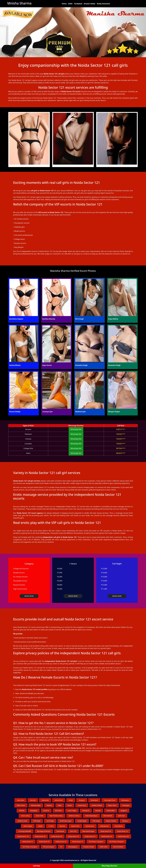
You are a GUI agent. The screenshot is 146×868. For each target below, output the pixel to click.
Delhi (70, 4)
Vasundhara (119, 826)
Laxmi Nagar (72, 811)
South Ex (46, 811)
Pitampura (86, 811)
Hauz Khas (21, 800)
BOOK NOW (29, 596)
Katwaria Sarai (22, 821)
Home (64, 4)
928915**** (121, 429)
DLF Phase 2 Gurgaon (30, 847)
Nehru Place (21, 805)
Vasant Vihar (75, 826)
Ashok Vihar (59, 800)
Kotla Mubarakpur (91, 816)
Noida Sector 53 (61, 842)
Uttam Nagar (28, 826)
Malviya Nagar (36, 805)
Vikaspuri (125, 821)
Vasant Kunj (82, 805)
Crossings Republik (25, 831)
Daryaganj (34, 811)
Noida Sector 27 (90, 836)
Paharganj (126, 805)
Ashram (98, 811)
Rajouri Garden (111, 821)
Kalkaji (40, 826)
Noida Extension (103, 4)
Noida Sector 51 (28, 842)
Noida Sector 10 (122, 831)
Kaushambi (60, 831)
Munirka (62, 826)
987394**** (121, 448)
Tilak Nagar (96, 821)
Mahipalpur (125, 800)
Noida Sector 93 (106, 831)
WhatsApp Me (76, 429)
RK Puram (58, 811)
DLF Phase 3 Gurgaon (116, 842)
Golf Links (121, 816)
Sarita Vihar (40, 816)
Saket (60, 805)
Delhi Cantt (104, 847)
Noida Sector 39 (40, 836)
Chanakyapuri (73, 847)
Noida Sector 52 (44, 842)
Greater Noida (89, 4)
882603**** (121, 453)
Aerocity (33, 800)
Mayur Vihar (112, 805)
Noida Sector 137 (23, 836)
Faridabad (78, 4)
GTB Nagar (37, 821)
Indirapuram (104, 826)
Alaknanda (45, 800)
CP (61, 847)
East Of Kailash (118, 847)
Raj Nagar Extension (44, 831)
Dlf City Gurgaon (49, 847)
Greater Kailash (97, 805)
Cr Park (51, 826)
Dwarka (49, 805)
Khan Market (108, 816)
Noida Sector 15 (78, 842)
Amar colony (25, 816)
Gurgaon (82, 800)
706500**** (121, 434)
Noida (71, 800)
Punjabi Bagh (82, 821)
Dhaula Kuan (90, 826)
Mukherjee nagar (66, 821)
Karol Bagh (50, 821)
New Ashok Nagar (88, 831)
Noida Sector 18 (73, 836)
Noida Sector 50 (123, 836)
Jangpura (124, 811)
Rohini (70, 805)
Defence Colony (74, 816)
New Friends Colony (56, 816)
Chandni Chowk (89, 847)
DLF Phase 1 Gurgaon (96, 842)
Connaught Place (110, 800)
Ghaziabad (94, 800)
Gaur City (73, 831)
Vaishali (22, 811)
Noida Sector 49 (57, 836)
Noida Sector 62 (107, 836)
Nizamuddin (111, 811)
